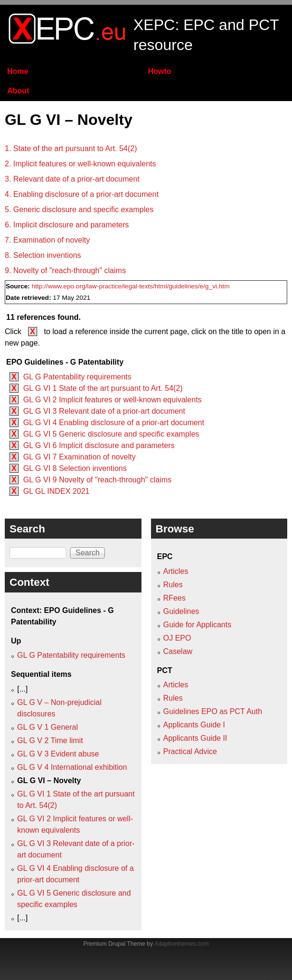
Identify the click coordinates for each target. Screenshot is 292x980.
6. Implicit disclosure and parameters (67, 225)
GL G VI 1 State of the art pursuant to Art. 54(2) (103, 388)
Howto (159, 71)
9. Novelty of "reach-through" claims (65, 271)
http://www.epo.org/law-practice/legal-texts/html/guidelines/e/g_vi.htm (131, 286)
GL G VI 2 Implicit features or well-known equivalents (113, 400)
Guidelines (181, 611)
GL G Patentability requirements (77, 377)
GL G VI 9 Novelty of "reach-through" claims (97, 480)
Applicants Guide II (195, 738)
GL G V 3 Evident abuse (58, 754)
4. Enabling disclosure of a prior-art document (82, 194)
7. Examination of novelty (47, 240)
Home (18, 71)
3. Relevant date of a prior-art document (72, 179)
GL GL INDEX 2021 (56, 491)
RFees (175, 598)
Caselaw (178, 651)
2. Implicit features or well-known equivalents (80, 164)
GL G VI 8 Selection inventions (75, 468)
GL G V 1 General (47, 727)
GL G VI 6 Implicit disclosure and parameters (99, 445)
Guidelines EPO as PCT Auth (213, 711)
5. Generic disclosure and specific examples (79, 209)
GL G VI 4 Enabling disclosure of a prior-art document (114, 423)
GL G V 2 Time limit (50, 740)
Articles (176, 571)
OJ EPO (177, 638)
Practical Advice (190, 751)
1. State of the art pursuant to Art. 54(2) (71, 148)
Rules (173, 585)
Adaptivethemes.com (181, 944)
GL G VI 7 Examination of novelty (80, 457)
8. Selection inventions (43, 255)
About (18, 91)
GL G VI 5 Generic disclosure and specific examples (111, 434)
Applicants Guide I (194, 725)
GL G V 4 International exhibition (72, 767)
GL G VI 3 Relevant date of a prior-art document (104, 411)
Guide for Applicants (197, 625)
